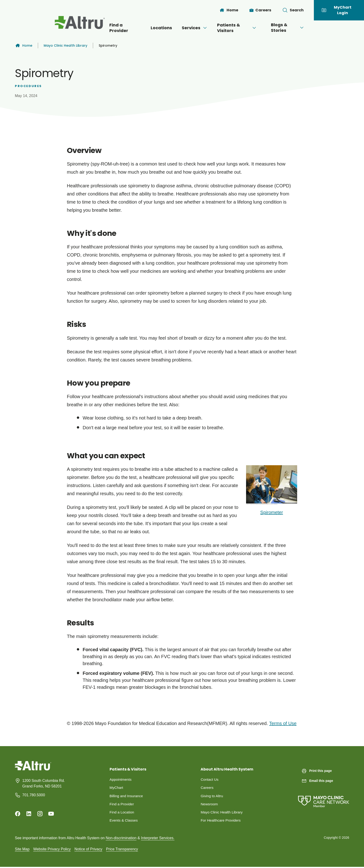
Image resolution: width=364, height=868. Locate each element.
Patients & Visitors (241, 28)
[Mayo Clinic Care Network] (324, 797)
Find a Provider (111, 28)
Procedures (28, 86)
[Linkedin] (29, 814)
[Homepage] (33, 769)
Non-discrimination (121, 839)
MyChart (117, 788)
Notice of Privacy (88, 850)
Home (24, 46)
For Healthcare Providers (221, 821)
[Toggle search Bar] (293, 10)
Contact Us (210, 779)
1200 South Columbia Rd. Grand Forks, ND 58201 (44, 783)
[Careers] (260, 10)
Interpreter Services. (158, 839)
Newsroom (209, 805)
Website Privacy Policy (52, 850)
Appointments (121, 779)
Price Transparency (122, 850)
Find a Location (122, 813)
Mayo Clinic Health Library (65, 46)
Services (190, 28)
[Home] (229, 10)
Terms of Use (283, 723)
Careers (207, 788)
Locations (153, 28)
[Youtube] (51, 814)
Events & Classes (124, 821)
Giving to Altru (212, 796)
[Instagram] (40, 814)
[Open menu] (200, 28)
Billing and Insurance (127, 796)
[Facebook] (18, 814)
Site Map (22, 850)
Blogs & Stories (299, 28)
